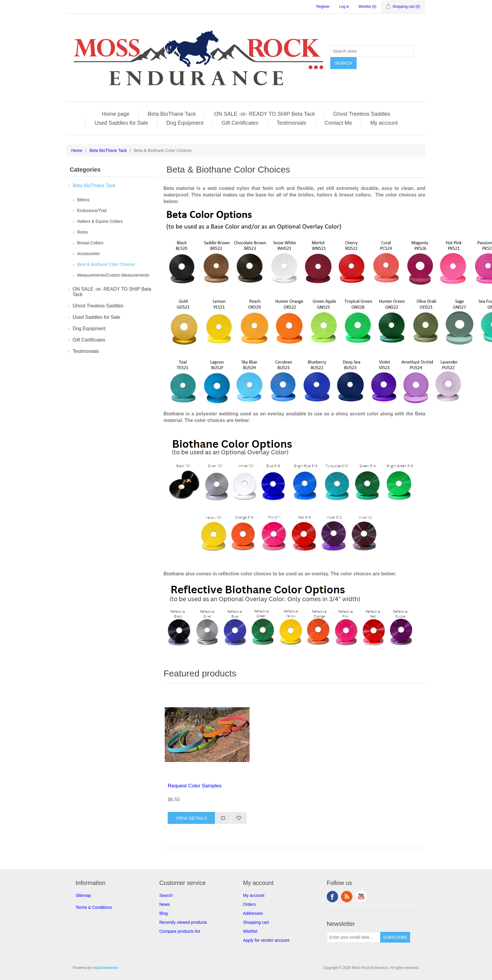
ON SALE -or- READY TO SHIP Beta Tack (264, 114)
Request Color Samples (195, 786)
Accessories (88, 254)
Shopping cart (256, 922)
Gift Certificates (240, 123)
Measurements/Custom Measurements (113, 275)
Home (77, 150)
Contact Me (338, 123)
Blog (164, 913)
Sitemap (83, 895)
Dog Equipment (185, 123)
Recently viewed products (183, 922)
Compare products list (180, 931)
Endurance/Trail (92, 211)
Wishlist (250, 931)
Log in (344, 7)
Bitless (83, 200)
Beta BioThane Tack (172, 114)
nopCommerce (105, 968)
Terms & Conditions (94, 907)
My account (384, 123)
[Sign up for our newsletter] (354, 937)
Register (323, 7)
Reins (82, 232)
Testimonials (292, 123)
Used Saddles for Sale (121, 123)
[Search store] (372, 51)
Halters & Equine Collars (100, 221)
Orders (249, 904)
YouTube (361, 897)
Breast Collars (90, 243)
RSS (347, 897)
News (165, 904)
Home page (116, 114)
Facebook (332, 897)
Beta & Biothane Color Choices (106, 264)
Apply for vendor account (266, 940)
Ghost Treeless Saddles (362, 114)
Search (166, 895)
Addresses (253, 913)
